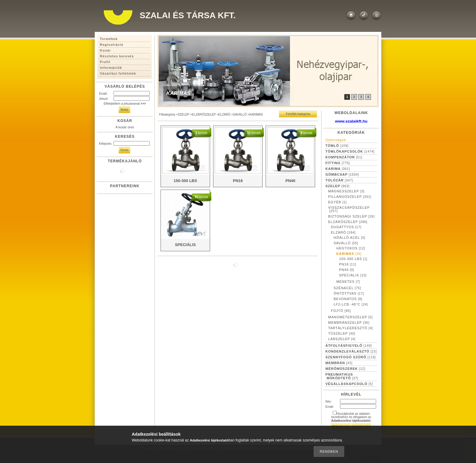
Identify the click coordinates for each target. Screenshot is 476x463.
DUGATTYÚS (346, 227)
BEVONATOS (348, 299)
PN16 (348, 264)
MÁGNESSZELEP (346, 191)
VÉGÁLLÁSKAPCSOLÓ (349, 384)
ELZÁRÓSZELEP (204, 115)
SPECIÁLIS (353, 275)
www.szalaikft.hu (351, 121)
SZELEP (183, 115)
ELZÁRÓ (224, 115)
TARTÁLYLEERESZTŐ (350, 328)
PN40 (347, 270)
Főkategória (167, 115)
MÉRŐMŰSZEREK (345, 369)
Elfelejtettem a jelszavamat (125, 104)
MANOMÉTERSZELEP (350, 317)
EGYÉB (337, 202)
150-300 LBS (353, 259)
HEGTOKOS (351, 248)
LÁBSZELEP (342, 339)
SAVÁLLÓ (240, 115)
